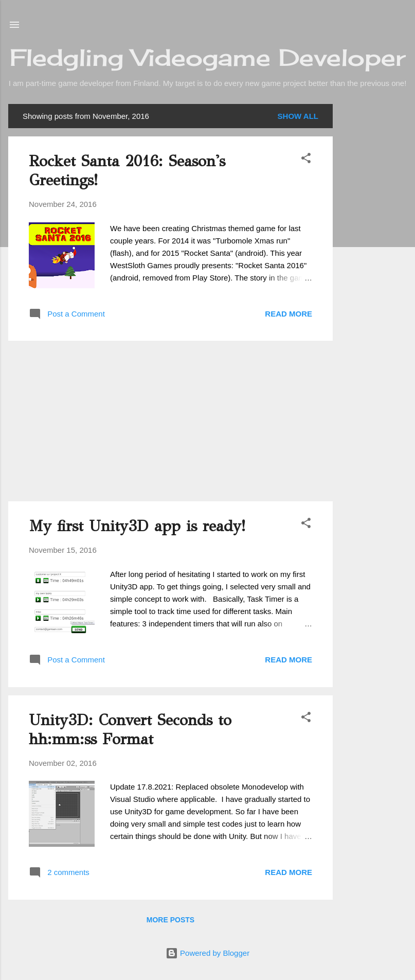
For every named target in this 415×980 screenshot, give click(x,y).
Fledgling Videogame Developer (207, 57)
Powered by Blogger (207, 953)
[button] (306, 160)
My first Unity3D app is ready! (137, 526)
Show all (298, 116)
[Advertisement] (374, 258)
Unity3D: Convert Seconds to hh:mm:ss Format (130, 730)
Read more (288, 314)
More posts (170, 920)
